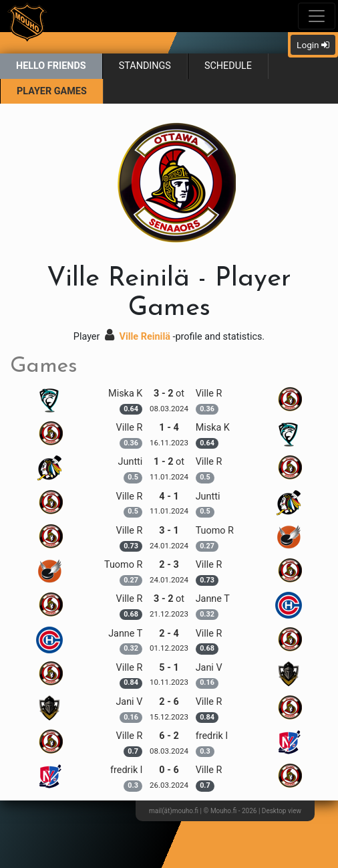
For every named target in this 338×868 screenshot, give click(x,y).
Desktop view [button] (282, 811)
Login (313, 45)
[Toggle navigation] (317, 16)
